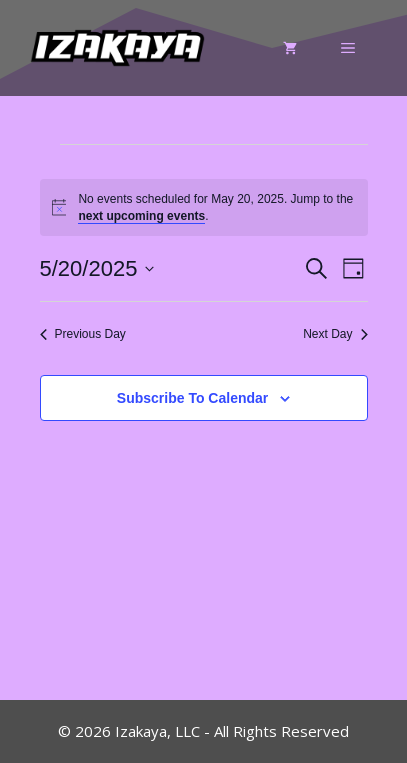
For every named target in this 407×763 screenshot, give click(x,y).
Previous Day (83, 334)
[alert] (204, 207)
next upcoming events (141, 216)
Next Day (335, 334)
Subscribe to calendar (192, 398)
